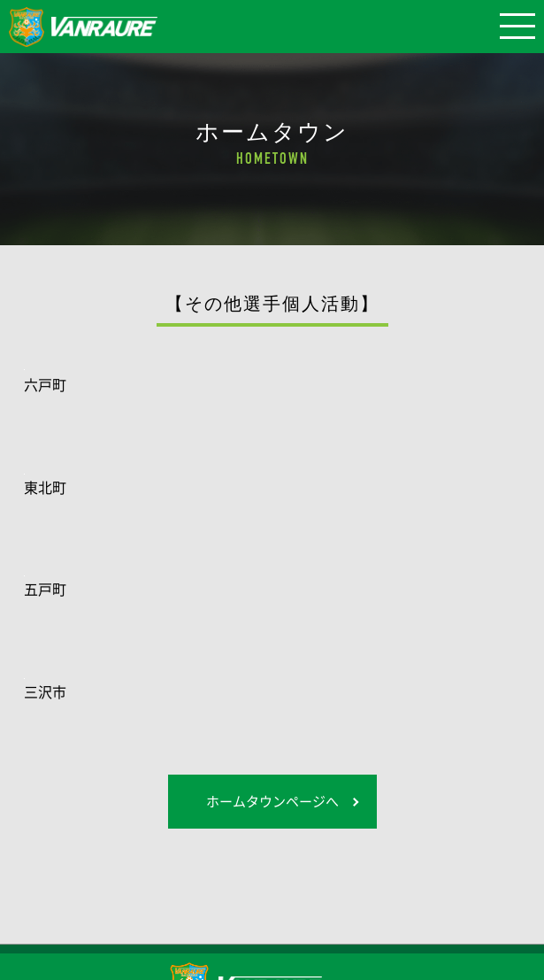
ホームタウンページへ (272, 801)
